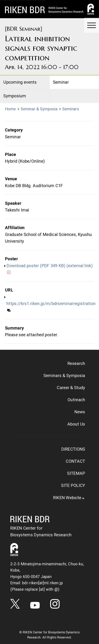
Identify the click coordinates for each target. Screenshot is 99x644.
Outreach (76, 400)
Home (10, 109)
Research (76, 363)
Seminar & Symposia (39, 109)
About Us (76, 424)
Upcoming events (20, 82)
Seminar (61, 82)
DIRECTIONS (73, 449)
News (80, 412)
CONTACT (75, 461)
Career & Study (71, 388)
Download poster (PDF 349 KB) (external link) (50, 269)
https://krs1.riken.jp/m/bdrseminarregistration (51, 306)
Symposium (15, 96)
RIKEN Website (67, 498)
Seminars (71, 109)
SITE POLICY (73, 485)
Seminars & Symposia (64, 376)
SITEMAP (76, 473)
